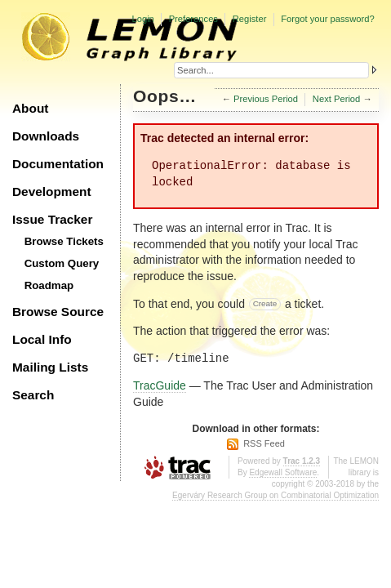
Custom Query (62, 263)
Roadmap (49, 285)
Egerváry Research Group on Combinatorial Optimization (275, 495)
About (30, 108)
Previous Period (266, 99)
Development (52, 192)
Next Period (336, 99)
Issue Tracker (52, 219)
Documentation (58, 164)
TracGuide (160, 385)
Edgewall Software (283, 472)
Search (33, 395)
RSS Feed (264, 443)
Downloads (46, 136)
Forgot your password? (327, 19)
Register (250, 19)
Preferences (193, 19)
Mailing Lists (50, 367)
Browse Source (58, 312)
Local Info (42, 339)
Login (142, 19)
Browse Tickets (64, 241)
